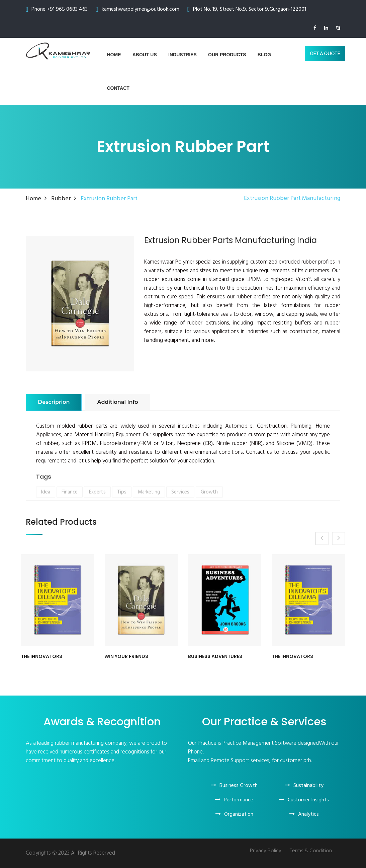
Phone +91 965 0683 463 (60, 9)
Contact (118, 88)
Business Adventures (215, 657)
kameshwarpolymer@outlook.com (141, 9)
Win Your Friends (126, 657)
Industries (182, 55)
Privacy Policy (266, 851)
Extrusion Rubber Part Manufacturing (292, 199)
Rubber (61, 199)
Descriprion (54, 402)
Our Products (227, 55)
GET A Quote (325, 54)
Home (114, 55)
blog (264, 55)
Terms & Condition (311, 851)
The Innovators (41, 657)
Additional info (117, 402)
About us (145, 55)
